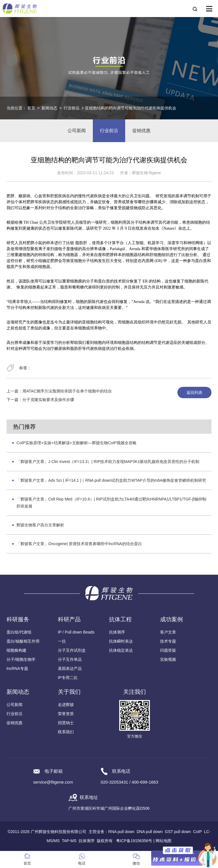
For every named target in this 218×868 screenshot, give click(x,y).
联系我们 (66, 732)
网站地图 (163, 841)
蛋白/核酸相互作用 (23, 641)
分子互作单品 (70, 659)
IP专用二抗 (68, 678)
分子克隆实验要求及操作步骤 (48, 400)
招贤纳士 (66, 723)
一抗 (62, 641)
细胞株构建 (16, 650)
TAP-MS (69, 841)
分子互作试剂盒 (72, 650)
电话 (82, 863)
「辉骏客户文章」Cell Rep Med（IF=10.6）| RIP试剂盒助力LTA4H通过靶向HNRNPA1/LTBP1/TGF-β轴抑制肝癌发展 (111, 503)
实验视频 (168, 659)
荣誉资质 (66, 714)
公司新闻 (77, 131)
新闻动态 (49, 108)
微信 (136, 863)
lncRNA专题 (17, 668)
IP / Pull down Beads (76, 632)
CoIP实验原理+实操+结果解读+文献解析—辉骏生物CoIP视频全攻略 (76, 443)
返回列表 (194, 393)
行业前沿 (72, 108)
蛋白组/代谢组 (19, 632)
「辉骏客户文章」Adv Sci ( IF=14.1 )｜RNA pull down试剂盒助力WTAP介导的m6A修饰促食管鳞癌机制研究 (111, 480)
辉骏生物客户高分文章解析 (40, 525)
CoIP (197, 832)
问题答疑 (168, 650)
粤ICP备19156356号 (134, 841)
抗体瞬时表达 (121, 641)
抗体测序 (117, 632)
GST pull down (178, 832)
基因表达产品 (70, 668)
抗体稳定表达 (121, 650)
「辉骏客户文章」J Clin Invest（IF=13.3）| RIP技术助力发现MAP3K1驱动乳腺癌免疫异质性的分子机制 (108, 462)
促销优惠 (141, 131)
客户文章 (168, 632)
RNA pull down (121, 832)
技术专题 (168, 641)
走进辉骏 (66, 705)
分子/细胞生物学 (21, 659)
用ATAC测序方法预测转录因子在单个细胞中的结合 (67, 391)
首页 (31, 108)
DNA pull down (150, 832)
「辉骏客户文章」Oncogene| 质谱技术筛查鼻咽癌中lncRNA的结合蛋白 (79, 544)
